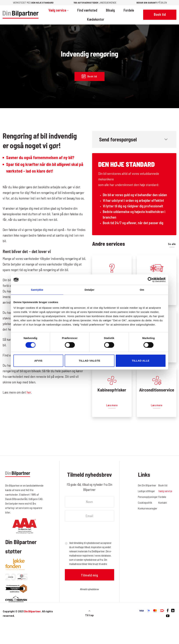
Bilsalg (110, 10)
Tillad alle (141, 361)
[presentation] (91, 531)
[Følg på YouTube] (168, 616)
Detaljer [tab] (89, 290)
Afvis (38, 361)
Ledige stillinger (147, 491)
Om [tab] (142, 290)
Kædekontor (96, 19)
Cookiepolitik (145, 503)
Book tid (163, 485)
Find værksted (87, 10)
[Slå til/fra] (166, 140)
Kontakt (163, 503)
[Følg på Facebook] (168, 611)
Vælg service (58, 10)
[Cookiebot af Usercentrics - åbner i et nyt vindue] (150, 280)
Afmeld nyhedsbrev (89, 589)
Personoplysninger (148, 497)
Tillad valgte (89, 361)
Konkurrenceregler (148, 508)
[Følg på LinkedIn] (173, 611)
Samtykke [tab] (37, 290)
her (29, 392)
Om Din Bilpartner (147, 485)
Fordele (129, 10)
